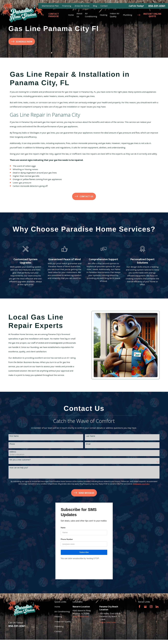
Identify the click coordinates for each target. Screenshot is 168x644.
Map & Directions (81, 616)
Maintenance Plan (50, 6)
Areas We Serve (82, 6)
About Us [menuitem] (79, 15)
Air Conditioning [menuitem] (91, 15)
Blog (95, 6)
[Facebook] (139, 607)
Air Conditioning (62, 611)
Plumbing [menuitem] (128, 15)
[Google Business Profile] (145, 607)
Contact (104, 6)
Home (57, 607)
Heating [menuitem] (104, 15)
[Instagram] (151, 607)
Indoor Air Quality (63, 621)
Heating (58, 616)
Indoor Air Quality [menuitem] (115, 15)
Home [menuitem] (71, 15)
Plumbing (59, 626)
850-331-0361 (157, 6)
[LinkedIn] (157, 607)
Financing (67, 6)
